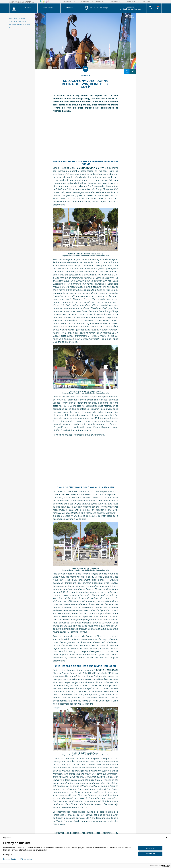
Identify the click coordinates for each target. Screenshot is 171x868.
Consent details (10, 859)
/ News (20, 18)
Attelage (131, 2)
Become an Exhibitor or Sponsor (130, 8)
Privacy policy (26, 859)
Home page (13, 18)
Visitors (28, 8)
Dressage (115, 2)
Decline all (150, 854)
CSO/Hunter (84, 2)
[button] (28, 8)
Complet (100, 2)
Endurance (148, 2)
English (7, 838)
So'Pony (68, 2)
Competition (49, 8)
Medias (70, 8)
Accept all (150, 848)
